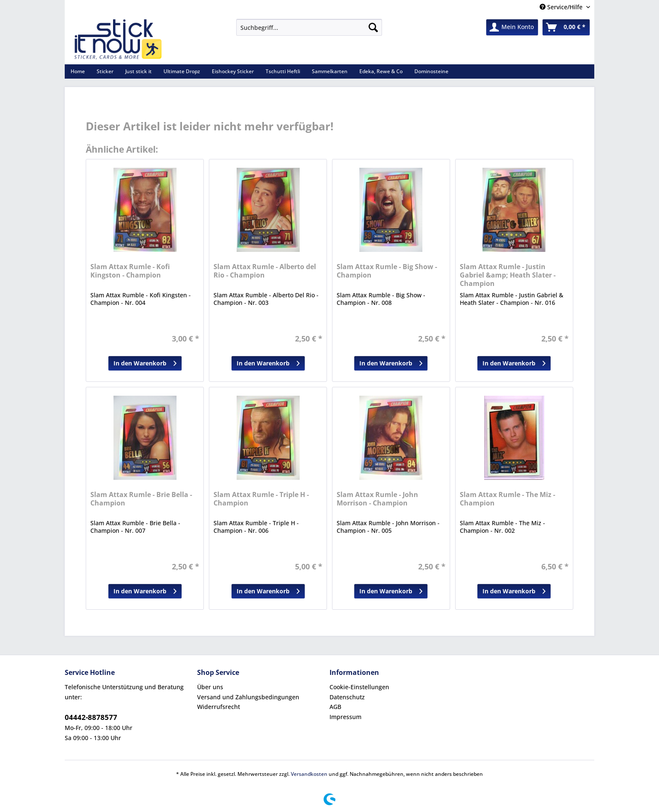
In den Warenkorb (145, 362)
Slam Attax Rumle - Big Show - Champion (387, 271)
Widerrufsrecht (219, 707)
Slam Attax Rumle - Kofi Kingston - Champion (130, 271)
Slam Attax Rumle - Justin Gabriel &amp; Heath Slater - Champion (508, 275)
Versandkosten (309, 774)
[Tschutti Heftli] (283, 71)
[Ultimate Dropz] (182, 71)
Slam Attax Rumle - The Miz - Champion (507, 499)
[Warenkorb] (566, 27)
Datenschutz (347, 697)
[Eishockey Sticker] (233, 71)
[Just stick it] (138, 71)
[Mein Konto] (512, 27)
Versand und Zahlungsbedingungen (248, 697)
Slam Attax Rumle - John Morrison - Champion (377, 499)
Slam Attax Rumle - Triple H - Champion (261, 499)
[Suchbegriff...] (309, 27)
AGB (335, 707)
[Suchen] (373, 27)
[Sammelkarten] (330, 71)
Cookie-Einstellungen (359, 687)
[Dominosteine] (431, 71)
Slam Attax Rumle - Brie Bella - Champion (141, 499)
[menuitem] (309, 31)
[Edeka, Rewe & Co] (381, 71)
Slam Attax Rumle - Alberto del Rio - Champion (265, 271)
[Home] (78, 71)
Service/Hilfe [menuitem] (562, 7)
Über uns (210, 687)
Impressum (345, 717)
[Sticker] (105, 71)
